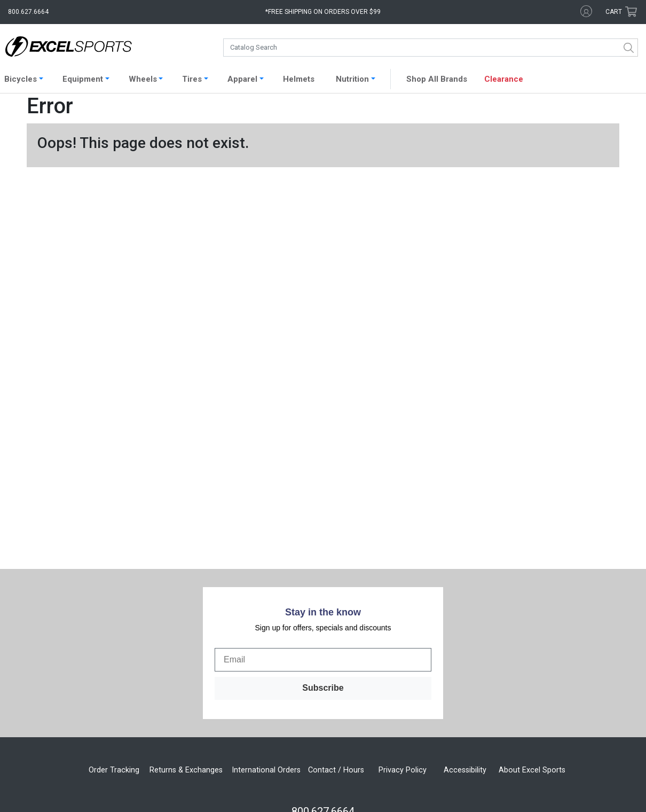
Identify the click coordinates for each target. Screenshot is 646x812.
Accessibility (465, 638)
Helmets (299, 79)
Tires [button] (192, 79)
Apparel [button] (242, 79)
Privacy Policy (403, 638)
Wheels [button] (143, 79)
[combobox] (431, 48)
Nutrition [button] (352, 79)
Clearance (504, 79)
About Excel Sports (532, 638)
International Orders (266, 638)
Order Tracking (114, 638)
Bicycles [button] (21, 79)
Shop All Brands (437, 79)
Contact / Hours (336, 638)
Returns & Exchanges (186, 638)
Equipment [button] (83, 79)
